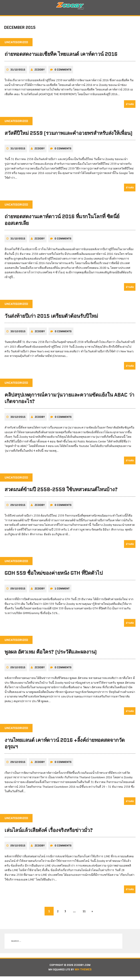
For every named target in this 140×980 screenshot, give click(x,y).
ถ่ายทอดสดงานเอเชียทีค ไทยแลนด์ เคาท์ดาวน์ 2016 (61, 57)
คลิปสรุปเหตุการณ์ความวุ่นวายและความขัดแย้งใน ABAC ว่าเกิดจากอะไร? (69, 401)
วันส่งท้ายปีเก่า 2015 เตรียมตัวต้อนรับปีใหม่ (51, 319)
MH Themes (85, 973)
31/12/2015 (18, 72)
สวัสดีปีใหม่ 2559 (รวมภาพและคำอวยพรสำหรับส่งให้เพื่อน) (68, 136)
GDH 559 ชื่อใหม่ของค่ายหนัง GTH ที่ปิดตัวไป (54, 576)
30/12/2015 (18, 334)
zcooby (40, 72)
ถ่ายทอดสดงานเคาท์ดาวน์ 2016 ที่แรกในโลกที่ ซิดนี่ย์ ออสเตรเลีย (62, 223)
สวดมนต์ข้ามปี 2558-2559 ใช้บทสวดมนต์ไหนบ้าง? (61, 492)
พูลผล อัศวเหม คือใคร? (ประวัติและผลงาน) (51, 655)
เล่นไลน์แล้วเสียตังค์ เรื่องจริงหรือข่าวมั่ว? (49, 833)
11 (85, 914)
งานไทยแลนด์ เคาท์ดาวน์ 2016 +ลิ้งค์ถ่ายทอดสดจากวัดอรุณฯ (65, 746)
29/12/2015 (18, 508)
